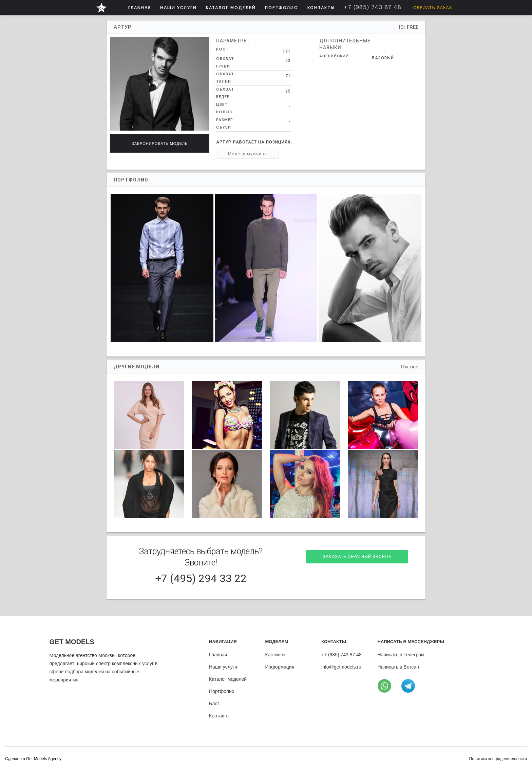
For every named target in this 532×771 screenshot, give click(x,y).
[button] (178, 8)
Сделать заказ (433, 8)
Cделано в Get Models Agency (33, 759)
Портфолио (222, 691)
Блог (214, 703)
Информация (280, 667)
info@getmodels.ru (341, 667)
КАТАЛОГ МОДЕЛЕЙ (231, 8)
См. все (410, 367)
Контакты (219, 716)
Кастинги (275, 655)
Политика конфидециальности (498, 759)
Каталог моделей (228, 679)
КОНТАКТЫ (321, 8)
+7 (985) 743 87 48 (341, 655)
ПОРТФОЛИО (282, 8)
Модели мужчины (248, 154)
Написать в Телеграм (401, 655)
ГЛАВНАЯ (140, 8)
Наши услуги (223, 667)
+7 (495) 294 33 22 (201, 578)
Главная (218, 655)
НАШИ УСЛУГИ (178, 8)
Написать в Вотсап (398, 667)
